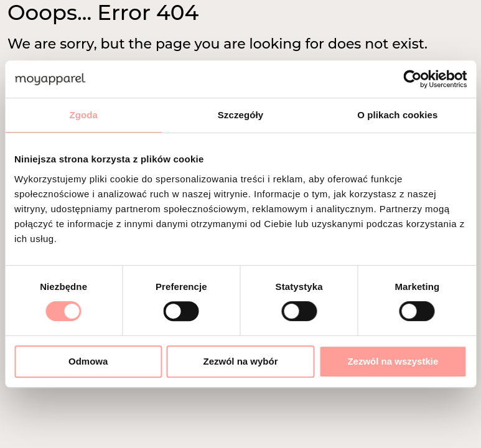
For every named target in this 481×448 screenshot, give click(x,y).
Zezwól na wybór (241, 361)
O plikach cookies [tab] (397, 115)
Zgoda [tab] (83, 115)
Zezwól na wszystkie (393, 361)
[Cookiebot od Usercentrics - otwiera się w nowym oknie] (412, 79)
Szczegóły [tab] (240, 115)
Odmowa (88, 361)
